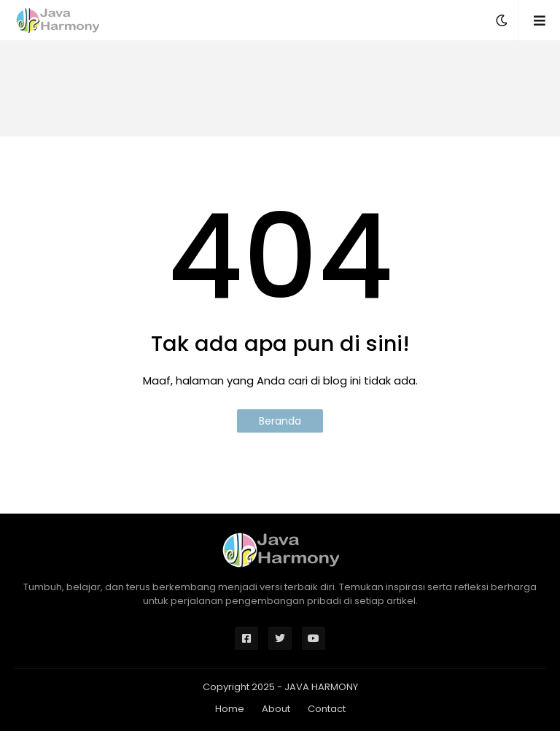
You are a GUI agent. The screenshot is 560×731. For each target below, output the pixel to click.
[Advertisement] (280, 88)
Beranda (280, 421)
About (276, 709)
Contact (327, 709)
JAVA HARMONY (321, 687)
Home (230, 709)
